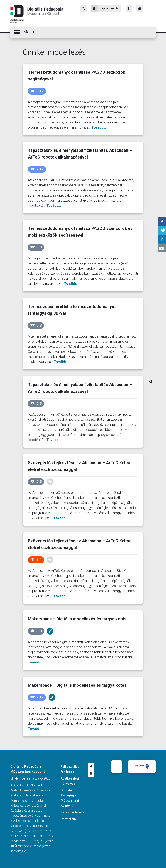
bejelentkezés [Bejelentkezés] (105, 8)
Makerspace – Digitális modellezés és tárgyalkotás (77, 619)
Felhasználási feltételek (70, 769)
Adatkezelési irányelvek (70, 781)
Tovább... (99, 127)
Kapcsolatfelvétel (73, 812)
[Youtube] (140, 8)
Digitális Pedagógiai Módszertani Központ (37, 14)
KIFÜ (14, 846)
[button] (83, 32)
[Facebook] (129, 8)
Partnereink (69, 819)
